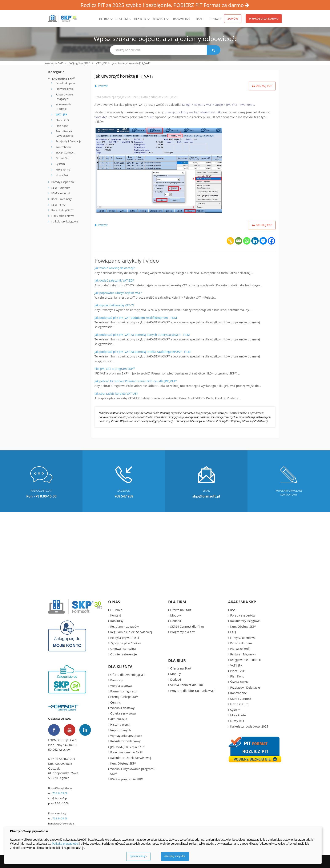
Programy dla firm (183, 632)
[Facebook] (271, 241)
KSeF (199, 19)
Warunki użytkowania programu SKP (133, 771)
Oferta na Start (181, 610)
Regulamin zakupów (124, 627)
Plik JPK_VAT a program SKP (115, 369)
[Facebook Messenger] (263, 241)
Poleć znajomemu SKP (126, 752)
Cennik (115, 702)
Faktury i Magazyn (243, 654)
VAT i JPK (101, 63)
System (60, 164)
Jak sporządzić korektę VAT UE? (116, 394)
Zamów (233, 19)
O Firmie (116, 610)
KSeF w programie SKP (127, 779)
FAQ (233, 632)
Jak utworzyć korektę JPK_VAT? (136, 75)
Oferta (104, 19)
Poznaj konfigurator (124, 691)
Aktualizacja (119, 719)
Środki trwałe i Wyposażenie (65, 133)
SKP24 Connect (65, 152)
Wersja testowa (121, 686)
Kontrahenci (63, 147)
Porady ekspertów (63, 182)
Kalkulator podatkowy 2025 (249, 726)
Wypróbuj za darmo (264, 19)
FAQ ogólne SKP (79, 63)
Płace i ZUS (62, 120)
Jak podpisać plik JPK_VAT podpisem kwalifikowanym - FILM (136, 318)
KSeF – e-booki (60, 193)
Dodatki (176, 621)
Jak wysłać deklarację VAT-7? (114, 305)
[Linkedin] (255, 241)
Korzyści (159, 19)
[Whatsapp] (247, 241)
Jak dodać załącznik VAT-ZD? (114, 280)
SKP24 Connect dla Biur (187, 685)
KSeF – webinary (61, 199)
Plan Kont (62, 126)
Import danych (121, 730)
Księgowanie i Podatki (63, 107)
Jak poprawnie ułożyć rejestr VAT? (118, 293)
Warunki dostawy (122, 708)
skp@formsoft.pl (58, 798)
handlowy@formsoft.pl (61, 824)
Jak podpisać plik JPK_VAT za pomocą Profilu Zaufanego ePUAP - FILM (143, 352)
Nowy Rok (62, 175)
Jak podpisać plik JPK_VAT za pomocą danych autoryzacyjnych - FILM (142, 335)
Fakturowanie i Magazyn (64, 97)
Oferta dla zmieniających (128, 675)
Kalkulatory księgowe (65, 221)
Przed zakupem (65, 83)
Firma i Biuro (63, 158)
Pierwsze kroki (65, 89)
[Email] (239, 241)
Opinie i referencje (124, 654)
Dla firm (122, 19)
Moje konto (63, 169)
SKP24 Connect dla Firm (187, 627)
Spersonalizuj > (138, 856)
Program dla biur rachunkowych (193, 691)
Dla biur (140, 19)
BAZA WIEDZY (182, 19)
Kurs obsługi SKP (63, 210)
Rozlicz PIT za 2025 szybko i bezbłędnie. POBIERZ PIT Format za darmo (165, 5)
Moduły (176, 615)
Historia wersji (120, 724)
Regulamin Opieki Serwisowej (131, 632)
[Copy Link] (230, 241)
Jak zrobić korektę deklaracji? (115, 268)
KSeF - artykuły (60, 188)
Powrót (101, 86)
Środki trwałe (240, 682)
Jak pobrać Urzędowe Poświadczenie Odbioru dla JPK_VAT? (136, 381)
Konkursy (117, 621)
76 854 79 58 (60, 793)
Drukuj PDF (262, 86)
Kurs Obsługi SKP (123, 763)
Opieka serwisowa (123, 713)
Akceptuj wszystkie (175, 856)
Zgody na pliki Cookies (126, 643)
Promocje (117, 680)
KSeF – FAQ (58, 205)
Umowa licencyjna (123, 649)
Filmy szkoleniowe (63, 216)
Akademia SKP (54, 63)
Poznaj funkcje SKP (124, 697)
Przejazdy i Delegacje (68, 141)
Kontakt (215, 19)
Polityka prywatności (125, 638)
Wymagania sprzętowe (126, 736)
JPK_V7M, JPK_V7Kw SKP (127, 747)
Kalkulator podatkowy (125, 741)
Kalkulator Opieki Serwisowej (131, 758)
